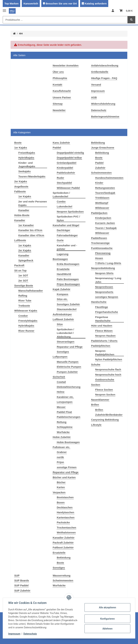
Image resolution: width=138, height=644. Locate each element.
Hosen (99, 258)
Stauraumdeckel (67, 309)
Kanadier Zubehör (64, 538)
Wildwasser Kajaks (26, 311)
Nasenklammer (100, 400)
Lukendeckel (64, 206)
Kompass (63, 294)
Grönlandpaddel (67, 163)
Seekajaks (25, 171)
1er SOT (23, 275)
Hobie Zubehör (62, 437)
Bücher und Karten (64, 477)
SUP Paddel (21, 585)
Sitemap (58, 104)
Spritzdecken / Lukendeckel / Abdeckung (65, 333)
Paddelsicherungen (68, 417)
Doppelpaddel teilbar (69, 158)
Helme (61, 392)
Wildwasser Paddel (68, 188)
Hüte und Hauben (102, 326)
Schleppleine (65, 427)
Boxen (61, 502)
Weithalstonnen (66, 532)
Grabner (62, 452)
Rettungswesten (105, 188)
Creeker (23, 316)
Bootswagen (60, 259)
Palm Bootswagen (68, 279)
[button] (113, 11)
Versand (96, 85)
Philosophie (60, 78)
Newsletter (59, 110)
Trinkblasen (102, 198)
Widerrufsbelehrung (103, 104)
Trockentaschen (66, 528)
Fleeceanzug (103, 253)
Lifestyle (96, 425)
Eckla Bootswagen (68, 264)
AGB (94, 97)
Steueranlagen (66, 342)
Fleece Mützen (104, 331)
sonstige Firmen (67, 467)
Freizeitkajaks (27, 153)
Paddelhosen (99, 238)
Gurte (60, 240)
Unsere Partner (62, 97)
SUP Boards (22, 580)
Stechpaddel (64, 183)
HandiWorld (64, 274)
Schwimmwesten (101, 173)
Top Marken (11, 3)
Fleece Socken (104, 390)
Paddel (57, 148)
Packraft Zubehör (63, 543)
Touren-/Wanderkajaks (32, 176)
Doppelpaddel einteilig (70, 153)
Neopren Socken (105, 395)
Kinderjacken (103, 218)
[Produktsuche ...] (65, 20)
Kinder (99, 183)
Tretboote (24, 306)
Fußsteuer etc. (61, 447)
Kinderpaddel (65, 168)
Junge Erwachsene (103, 148)
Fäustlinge (102, 307)
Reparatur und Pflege (70, 347)
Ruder (60, 178)
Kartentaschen (66, 517)
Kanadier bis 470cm (30, 230)
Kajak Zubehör (62, 289)
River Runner (26, 331)
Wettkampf (102, 203)
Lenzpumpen (65, 402)
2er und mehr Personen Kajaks (33, 203)
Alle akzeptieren (107, 607)
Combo (61, 201)
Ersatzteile (63, 269)
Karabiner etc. (65, 397)
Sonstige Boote (24, 285)
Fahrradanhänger (67, 235)
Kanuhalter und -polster (67, 247)
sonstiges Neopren (107, 297)
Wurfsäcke (63, 432)
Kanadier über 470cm (31, 235)
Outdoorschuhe (105, 380)
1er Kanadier (26, 225)
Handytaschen (66, 512)
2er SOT (23, 281)
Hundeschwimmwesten (109, 178)
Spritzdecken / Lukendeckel (61, 195)
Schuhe (96, 365)
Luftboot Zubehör (63, 319)
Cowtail (61, 382)
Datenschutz (99, 110)
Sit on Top (20, 270)
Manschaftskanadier (31, 291)
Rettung (62, 422)
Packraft (19, 265)
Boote (60, 563)
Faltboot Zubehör (63, 547)
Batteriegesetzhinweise (105, 116)
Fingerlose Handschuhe (103, 319)
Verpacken (59, 492)
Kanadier (24, 210)
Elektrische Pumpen (69, 367)
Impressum (98, 91)
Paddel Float (64, 412)
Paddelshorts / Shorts (104, 341)
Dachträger (63, 230)
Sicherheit (59, 377)
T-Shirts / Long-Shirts (108, 263)
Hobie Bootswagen (68, 442)
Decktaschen (65, 507)
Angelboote (21, 186)
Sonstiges (63, 352)
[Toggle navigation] (4, 9)
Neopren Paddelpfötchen (105, 353)
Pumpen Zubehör (67, 372)
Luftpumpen (60, 357)
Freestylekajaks (28, 321)
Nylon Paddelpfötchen (109, 359)
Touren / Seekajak (106, 228)
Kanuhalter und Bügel (66, 225)
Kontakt (57, 85)
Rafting (23, 296)
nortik (60, 457)
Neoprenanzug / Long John (108, 280)
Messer (61, 407)
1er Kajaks (21, 148)
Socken (96, 385)
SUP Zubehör (22, 590)
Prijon (60, 462)
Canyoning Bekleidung (105, 420)
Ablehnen (107, 629)
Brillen (95, 405)
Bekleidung (64, 558)
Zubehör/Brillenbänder (109, 415)
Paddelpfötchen (101, 346)
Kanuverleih (31, 3)
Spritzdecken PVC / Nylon (68, 218)
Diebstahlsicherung (69, 387)
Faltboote (20, 191)
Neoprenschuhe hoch (108, 375)
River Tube (25, 300)
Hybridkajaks (26, 158)
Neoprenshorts (104, 292)
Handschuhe (99, 302)
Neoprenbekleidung (103, 268)
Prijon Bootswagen (68, 284)
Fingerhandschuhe (107, 312)
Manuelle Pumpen (68, 362)
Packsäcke (63, 522)
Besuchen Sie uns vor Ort (61, 3)
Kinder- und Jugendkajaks (27, 165)
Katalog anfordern (96, 3)
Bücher (61, 482)
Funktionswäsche (102, 248)
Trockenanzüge (100, 243)
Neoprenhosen (104, 287)
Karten (61, 487)
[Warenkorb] (126, 11)
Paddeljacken (99, 213)
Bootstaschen (65, 497)
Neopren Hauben (105, 336)
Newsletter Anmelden (66, 65)
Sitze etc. (62, 299)
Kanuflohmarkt (62, 91)
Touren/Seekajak (105, 193)
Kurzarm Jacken (105, 223)
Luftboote (20, 240)
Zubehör (100, 168)
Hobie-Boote (22, 215)
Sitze (60, 324)
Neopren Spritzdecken (70, 212)
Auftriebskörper (62, 314)
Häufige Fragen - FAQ (104, 78)
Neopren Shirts (104, 273)
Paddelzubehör (66, 173)
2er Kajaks (21, 181)
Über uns (58, 72)
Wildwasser (102, 208)
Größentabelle (100, 72)
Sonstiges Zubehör (68, 304)
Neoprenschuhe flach (108, 369)
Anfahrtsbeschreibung (105, 65)
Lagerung (63, 254)
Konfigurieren (107, 619)
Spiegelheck (26, 260)
